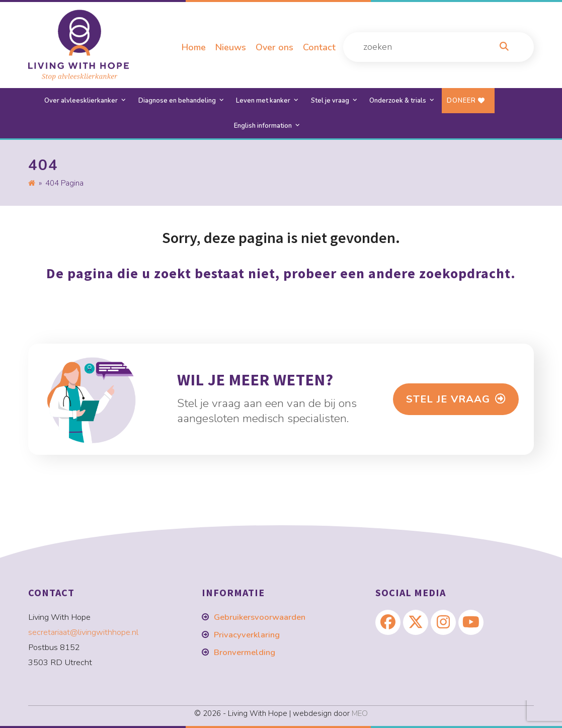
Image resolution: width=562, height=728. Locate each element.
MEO (360, 713)
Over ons (274, 47)
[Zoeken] (504, 47)
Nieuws (231, 47)
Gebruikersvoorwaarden (260, 617)
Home (194, 47)
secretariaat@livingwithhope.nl (83, 632)
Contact (319, 47)
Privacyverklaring (247, 635)
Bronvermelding (245, 652)
